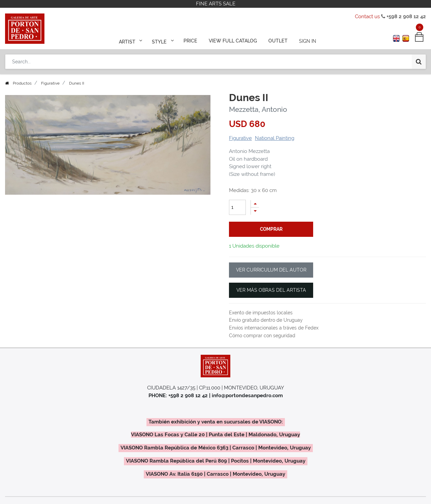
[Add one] (255, 204)
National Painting (275, 138)
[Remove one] (255, 211)
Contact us (367, 17)
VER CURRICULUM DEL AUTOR (271, 270)
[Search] (419, 61)
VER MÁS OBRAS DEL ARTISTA (271, 290)
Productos (22, 83)
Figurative (50, 83)
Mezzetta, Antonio (258, 109)
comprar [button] (271, 229)
